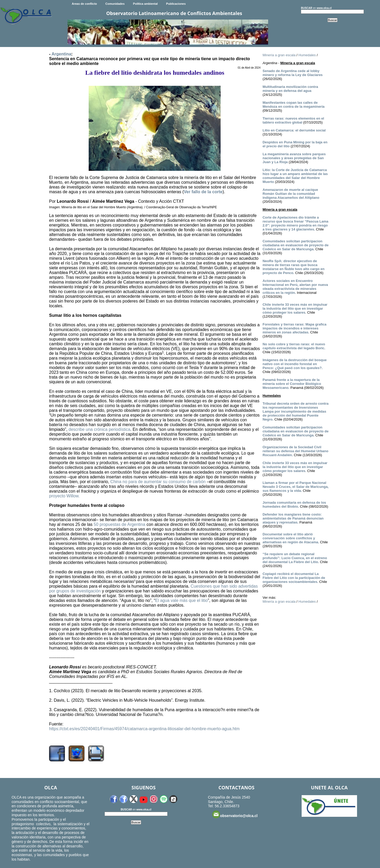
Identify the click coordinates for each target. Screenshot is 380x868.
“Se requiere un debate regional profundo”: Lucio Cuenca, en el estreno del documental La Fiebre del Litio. (295, 558)
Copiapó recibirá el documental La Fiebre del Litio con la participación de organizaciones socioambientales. (294, 578)
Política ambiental (145, 4)
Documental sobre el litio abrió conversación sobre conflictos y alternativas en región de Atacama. (291, 538)
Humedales (307, 55)
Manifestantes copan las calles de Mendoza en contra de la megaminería (294, 105)
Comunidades (115, 4)
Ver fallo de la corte (203, 192)
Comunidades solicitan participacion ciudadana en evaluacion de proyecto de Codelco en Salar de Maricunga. (296, 245)
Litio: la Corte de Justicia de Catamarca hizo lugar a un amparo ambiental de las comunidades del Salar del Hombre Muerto (295, 176)
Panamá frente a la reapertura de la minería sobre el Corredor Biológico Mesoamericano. (292, 384)
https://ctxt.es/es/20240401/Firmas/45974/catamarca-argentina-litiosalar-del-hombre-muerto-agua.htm (144, 729)
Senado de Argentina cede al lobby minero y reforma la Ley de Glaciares (293, 73)
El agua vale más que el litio (181, 600)
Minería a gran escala (279, 55)
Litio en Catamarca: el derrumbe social (294, 130)
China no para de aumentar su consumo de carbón (158, 482)
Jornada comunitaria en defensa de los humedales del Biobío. (294, 504)
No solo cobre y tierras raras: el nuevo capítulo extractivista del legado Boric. (294, 346)
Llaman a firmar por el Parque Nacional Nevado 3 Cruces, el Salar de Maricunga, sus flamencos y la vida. (296, 487)
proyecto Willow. (64, 496)
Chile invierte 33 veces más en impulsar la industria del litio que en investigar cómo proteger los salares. (295, 308)
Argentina (61, 54)
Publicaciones (176, 4)
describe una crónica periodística (99, 429)
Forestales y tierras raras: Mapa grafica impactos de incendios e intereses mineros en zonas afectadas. (294, 328)
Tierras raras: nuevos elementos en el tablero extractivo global (293, 120)
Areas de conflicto (84, 4)
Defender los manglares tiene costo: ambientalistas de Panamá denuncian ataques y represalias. (293, 518)
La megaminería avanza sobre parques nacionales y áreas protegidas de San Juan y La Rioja (294, 158)
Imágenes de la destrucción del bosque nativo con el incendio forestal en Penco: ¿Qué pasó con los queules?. (295, 364)
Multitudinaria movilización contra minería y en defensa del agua (290, 89)
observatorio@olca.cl (235, 814)
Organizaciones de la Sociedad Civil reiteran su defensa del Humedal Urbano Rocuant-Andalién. (295, 451)
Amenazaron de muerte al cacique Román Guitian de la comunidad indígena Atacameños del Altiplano (291, 194)
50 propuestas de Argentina (120, 524)
